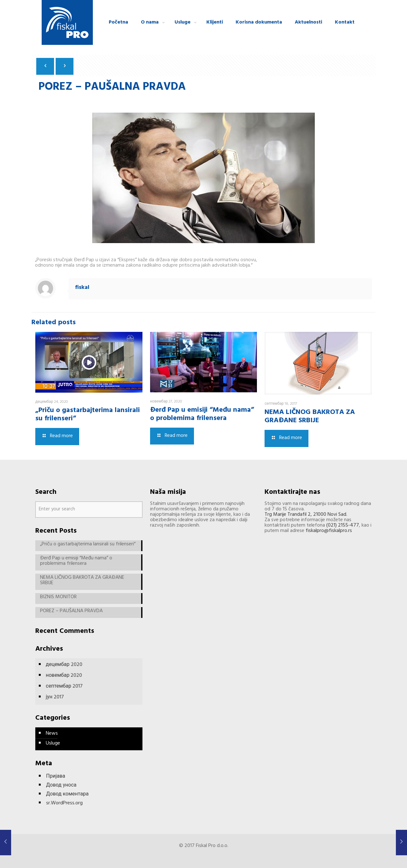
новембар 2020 (64, 676)
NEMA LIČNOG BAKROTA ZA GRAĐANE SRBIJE (310, 417)
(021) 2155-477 (343, 526)
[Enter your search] (89, 510)
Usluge (53, 744)
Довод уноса (61, 786)
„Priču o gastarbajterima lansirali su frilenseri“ (88, 415)
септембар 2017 (64, 687)
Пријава (56, 777)
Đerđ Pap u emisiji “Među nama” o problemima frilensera (202, 415)
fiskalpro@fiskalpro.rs (329, 531)
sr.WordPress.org (64, 804)
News (52, 734)
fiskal (82, 288)
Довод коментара (67, 795)
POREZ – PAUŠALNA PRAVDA (71, 612)
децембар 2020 (64, 665)
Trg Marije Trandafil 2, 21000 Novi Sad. (306, 515)
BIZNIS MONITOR (58, 598)
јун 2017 (55, 697)
